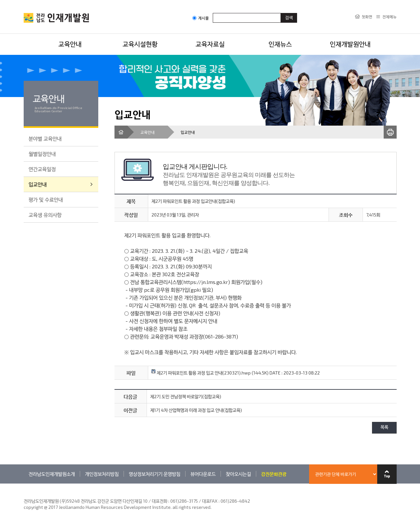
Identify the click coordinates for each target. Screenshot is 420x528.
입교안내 (38, 184)
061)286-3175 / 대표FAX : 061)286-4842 (210, 501)
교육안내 (70, 44)
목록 (384, 428)
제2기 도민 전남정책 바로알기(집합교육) (186, 396)
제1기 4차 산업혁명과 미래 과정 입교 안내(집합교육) (196, 410)
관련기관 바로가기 (24, 483)
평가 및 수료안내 (46, 199)
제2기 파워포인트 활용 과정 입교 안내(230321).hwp (201, 373)
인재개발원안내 (350, 44)
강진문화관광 (274, 474)
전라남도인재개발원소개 (52, 474)
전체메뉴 (390, 17)
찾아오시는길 (238, 474)
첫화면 (367, 17)
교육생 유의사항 (45, 215)
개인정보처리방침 (102, 474)
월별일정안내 (42, 154)
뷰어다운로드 (203, 474)
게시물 (201, 18)
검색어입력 (213, 13)
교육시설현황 (140, 44)
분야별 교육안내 (45, 138)
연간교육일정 (42, 169)
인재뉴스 (280, 44)
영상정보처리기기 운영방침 (155, 474)
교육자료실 (210, 44)
